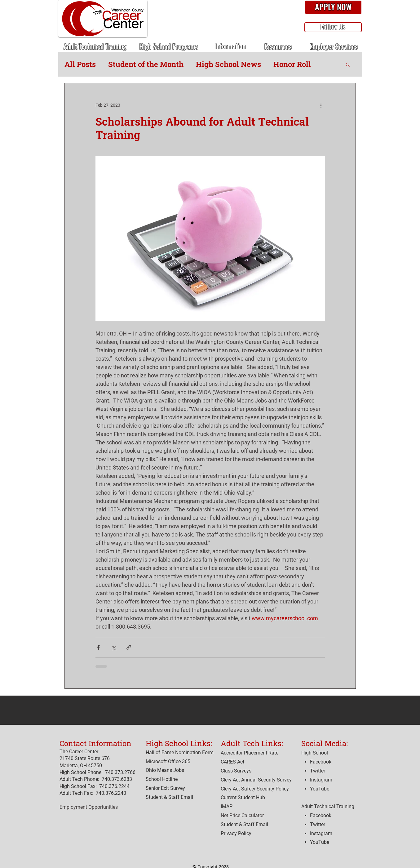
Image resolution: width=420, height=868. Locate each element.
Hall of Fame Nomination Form (180, 752)
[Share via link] (129, 647)
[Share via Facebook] (98, 647)
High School (315, 753)
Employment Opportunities (89, 807)
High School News (228, 64)
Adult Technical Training (328, 806)
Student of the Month (146, 64)
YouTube (320, 842)
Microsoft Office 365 (168, 761)
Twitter (318, 824)
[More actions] (321, 105)
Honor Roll (292, 64)
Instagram (321, 833)
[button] (333, 7)
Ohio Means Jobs (165, 770)
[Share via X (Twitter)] (114, 647)
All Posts (80, 64)
